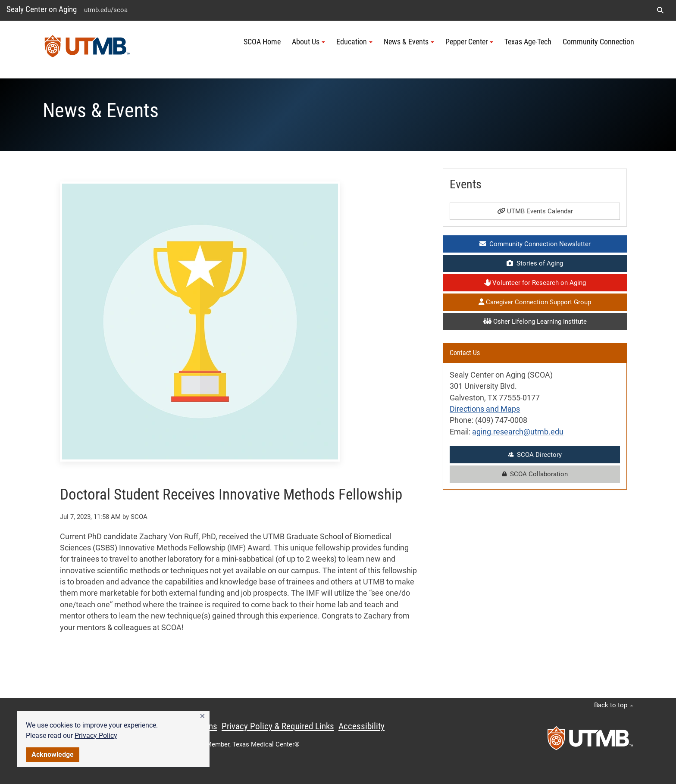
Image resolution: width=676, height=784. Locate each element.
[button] (202, 716)
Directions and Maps (485, 409)
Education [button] (354, 42)
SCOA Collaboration (535, 474)
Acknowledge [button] (53, 754)
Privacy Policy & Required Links (278, 726)
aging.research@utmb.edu (518, 432)
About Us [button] (308, 42)
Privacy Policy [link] (96, 736)
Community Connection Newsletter (535, 244)
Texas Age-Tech (528, 42)
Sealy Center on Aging (42, 9)
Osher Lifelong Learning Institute (535, 322)
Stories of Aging (535, 263)
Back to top (614, 705)
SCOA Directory (535, 455)
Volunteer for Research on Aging (535, 283)
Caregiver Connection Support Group (535, 302)
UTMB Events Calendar (535, 211)
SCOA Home (262, 42)
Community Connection (598, 42)
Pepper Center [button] (469, 42)
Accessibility (361, 726)
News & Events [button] (409, 42)
